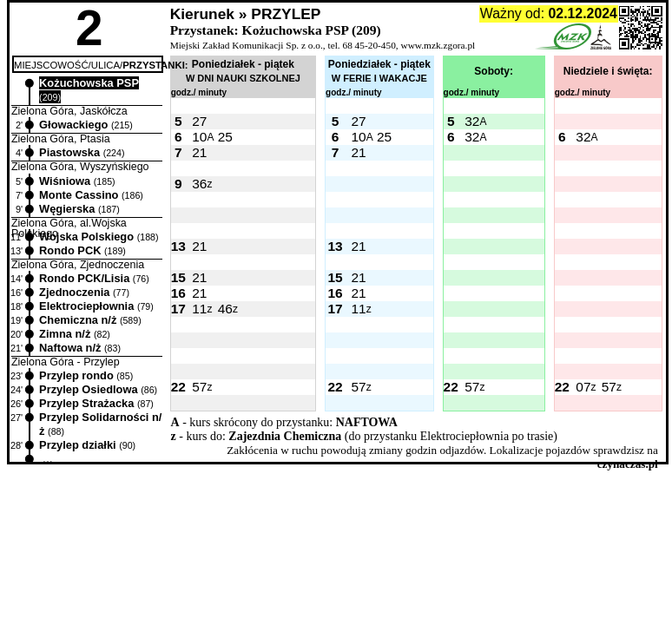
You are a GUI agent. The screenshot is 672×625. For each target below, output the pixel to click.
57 (199, 387)
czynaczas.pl (628, 464)
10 (199, 137)
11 (199, 309)
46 (225, 309)
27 (199, 121)
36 (199, 184)
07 (583, 387)
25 (225, 137)
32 (472, 121)
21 (199, 152)
